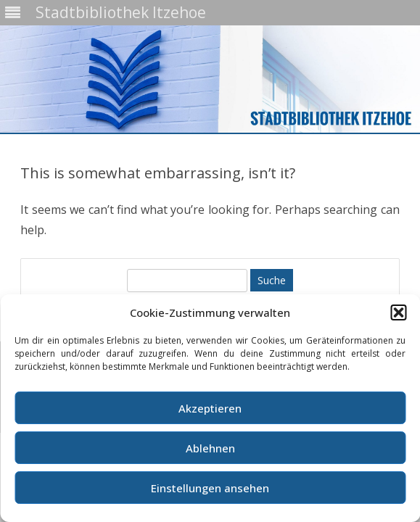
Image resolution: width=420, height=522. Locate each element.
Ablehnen (210, 448)
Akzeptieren (210, 408)
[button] (398, 312)
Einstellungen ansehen (210, 488)
